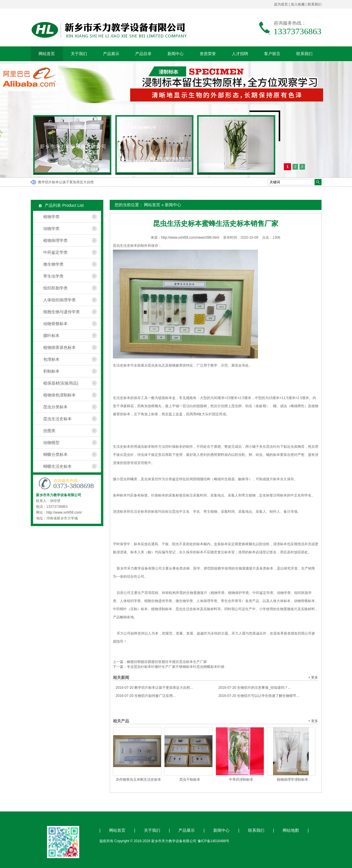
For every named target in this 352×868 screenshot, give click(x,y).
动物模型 (51, 443)
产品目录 (143, 54)
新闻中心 (176, 54)
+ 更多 (313, 677)
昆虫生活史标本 (57, 419)
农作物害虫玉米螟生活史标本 (138, 780)
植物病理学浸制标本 (293, 780)
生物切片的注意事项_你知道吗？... (255, 688)
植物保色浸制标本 (59, 395)
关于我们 (79, 54)
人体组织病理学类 (59, 300)
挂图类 (49, 431)
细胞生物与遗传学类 (62, 312)
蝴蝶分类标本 (55, 454)
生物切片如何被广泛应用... (146, 696)
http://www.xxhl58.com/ (64, 512)
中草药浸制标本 (241, 780)
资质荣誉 (208, 54)
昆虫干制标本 (190, 780)
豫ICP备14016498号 (213, 841)
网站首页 (47, 54)
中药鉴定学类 (55, 252)
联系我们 (315, 4)
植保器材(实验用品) (61, 383)
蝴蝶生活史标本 (57, 466)
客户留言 (272, 54)
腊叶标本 (51, 336)
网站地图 (291, 830)
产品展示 (111, 54)
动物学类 (51, 229)
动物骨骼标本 (55, 324)
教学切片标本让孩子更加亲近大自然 (66, 182)
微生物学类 (53, 264)
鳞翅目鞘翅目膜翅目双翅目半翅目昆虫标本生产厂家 (167, 662)
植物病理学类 (55, 240)
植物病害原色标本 (59, 347)
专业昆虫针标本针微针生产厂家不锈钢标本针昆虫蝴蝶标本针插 (176, 667)
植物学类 (51, 217)
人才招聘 (240, 54)
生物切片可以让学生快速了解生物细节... (259, 696)
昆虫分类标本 (55, 407)
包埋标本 (51, 359)
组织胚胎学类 (55, 288)
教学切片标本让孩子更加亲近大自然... (155, 688)
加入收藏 (298, 4)
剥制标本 (51, 371)
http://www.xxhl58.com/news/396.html (190, 238)
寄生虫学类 (53, 276)
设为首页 (281, 4)
